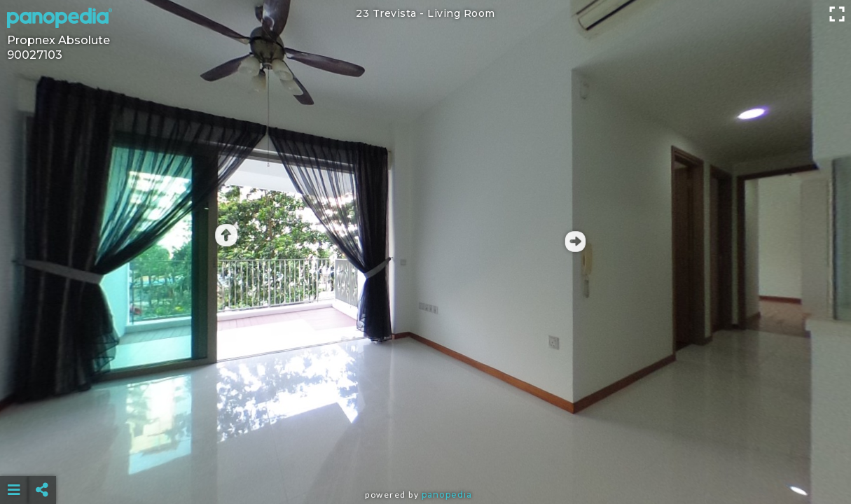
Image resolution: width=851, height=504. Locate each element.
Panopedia (447, 495)
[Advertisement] (426, 455)
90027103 (35, 55)
